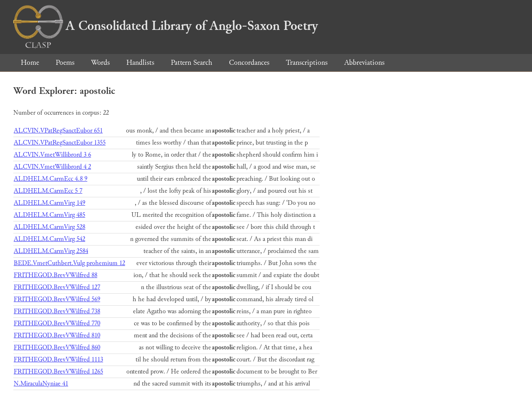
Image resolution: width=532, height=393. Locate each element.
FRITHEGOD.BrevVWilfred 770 (57, 323)
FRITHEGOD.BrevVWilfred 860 (57, 348)
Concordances (249, 63)
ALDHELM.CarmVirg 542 (49, 239)
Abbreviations (364, 63)
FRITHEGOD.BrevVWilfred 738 (57, 311)
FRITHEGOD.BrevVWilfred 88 (55, 275)
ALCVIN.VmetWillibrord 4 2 (52, 167)
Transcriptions (307, 63)
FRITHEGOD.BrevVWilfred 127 (57, 287)
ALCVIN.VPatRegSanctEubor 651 (58, 131)
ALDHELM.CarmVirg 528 (49, 227)
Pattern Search (192, 63)
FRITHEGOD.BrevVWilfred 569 (57, 299)
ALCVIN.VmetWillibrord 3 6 (52, 155)
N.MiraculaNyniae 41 (41, 384)
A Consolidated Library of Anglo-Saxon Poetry (166, 26)
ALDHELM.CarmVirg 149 (49, 203)
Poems (65, 63)
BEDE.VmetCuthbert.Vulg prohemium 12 (69, 263)
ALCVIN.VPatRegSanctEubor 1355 (60, 143)
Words (100, 63)
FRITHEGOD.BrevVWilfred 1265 (58, 372)
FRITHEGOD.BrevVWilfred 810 (57, 335)
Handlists (140, 63)
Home (30, 63)
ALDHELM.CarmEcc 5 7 (48, 191)
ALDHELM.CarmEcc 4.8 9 (50, 179)
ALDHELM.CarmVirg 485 (49, 215)
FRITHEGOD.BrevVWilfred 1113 (58, 360)
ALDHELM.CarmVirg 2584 (51, 251)
